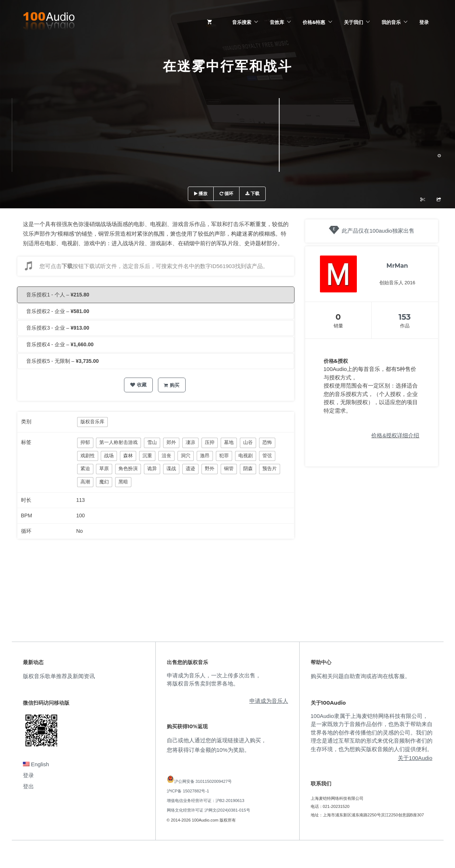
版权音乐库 (92, 422)
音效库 (277, 22)
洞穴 (186, 456)
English (36, 764)
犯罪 (224, 456)
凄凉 (190, 442)
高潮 (85, 482)
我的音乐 (391, 22)
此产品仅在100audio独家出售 (378, 231)
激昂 (205, 456)
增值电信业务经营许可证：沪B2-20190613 (206, 801)
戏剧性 (88, 456)
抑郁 (85, 442)
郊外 (171, 442)
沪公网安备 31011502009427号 (203, 781)
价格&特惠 (314, 22)
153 (405, 317)
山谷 (248, 442)
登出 (28, 786)
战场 (109, 456)
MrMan (397, 266)
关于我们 (354, 22)
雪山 (152, 442)
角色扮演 (128, 468)
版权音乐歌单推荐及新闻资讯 (59, 676)
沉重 (147, 456)
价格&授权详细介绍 (395, 435)
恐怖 (267, 442)
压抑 (210, 442)
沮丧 (166, 456)
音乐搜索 (242, 22)
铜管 (229, 468)
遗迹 (190, 468)
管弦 (267, 456)
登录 (424, 22)
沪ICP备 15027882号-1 (188, 791)
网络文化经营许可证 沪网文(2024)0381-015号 (208, 810)
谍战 (171, 468)
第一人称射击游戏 (118, 442)
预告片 (270, 468)
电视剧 (246, 456)
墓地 (229, 442)
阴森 (248, 468)
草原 (104, 468)
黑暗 (123, 482)
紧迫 (85, 468)
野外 (210, 468)
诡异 (152, 468)
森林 (128, 456)
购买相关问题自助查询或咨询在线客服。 (361, 676)
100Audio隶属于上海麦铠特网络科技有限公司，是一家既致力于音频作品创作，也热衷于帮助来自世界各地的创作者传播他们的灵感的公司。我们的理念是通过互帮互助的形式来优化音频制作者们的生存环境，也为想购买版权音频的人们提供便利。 (372, 732)
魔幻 (104, 482)
